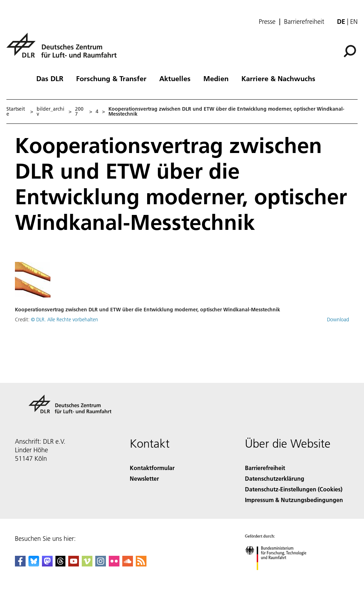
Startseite (16, 111)
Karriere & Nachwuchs (278, 78)
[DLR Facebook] (20, 564)
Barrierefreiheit (304, 22)
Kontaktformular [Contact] (152, 468)
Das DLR (50, 78)
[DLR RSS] (141, 564)
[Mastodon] (47, 564)
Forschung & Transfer (111, 78)
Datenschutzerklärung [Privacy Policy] (275, 478)
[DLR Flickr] (114, 564)
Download (338, 320)
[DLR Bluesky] (34, 564)
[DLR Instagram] (101, 564)
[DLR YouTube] (74, 564)
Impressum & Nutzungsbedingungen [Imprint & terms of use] (294, 500)
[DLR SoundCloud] (128, 564)
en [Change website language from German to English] (354, 22)
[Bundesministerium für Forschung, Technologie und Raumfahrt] (280, 576)
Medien (216, 78)
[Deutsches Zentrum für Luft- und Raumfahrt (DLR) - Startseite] (64, 49)
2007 (79, 111)
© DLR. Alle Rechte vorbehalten (65, 320)
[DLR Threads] (60, 564)
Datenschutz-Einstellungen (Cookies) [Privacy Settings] (294, 489)
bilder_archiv (50, 111)
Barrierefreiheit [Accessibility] (265, 468)
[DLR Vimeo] (87, 564)
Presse (267, 22)
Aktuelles (175, 78)
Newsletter (144, 478)
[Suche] (350, 51)
